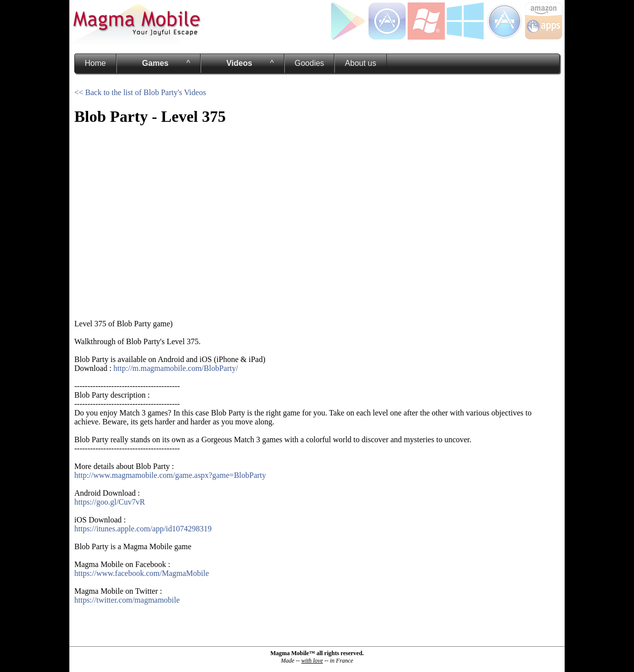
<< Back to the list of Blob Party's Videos (140, 92)
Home (95, 63)
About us (360, 63)
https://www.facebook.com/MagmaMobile (142, 573)
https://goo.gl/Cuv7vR (110, 502)
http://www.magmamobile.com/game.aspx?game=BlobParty (170, 475)
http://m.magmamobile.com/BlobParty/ (176, 368)
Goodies (310, 63)
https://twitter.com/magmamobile (127, 600)
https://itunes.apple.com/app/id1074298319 (143, 529)
